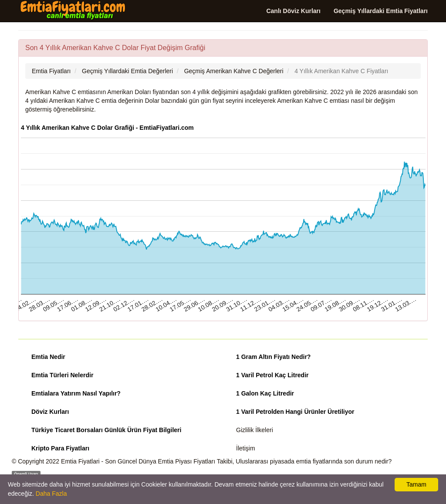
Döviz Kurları (50, 412)
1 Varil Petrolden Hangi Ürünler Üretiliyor (295, 412)
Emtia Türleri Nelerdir (62, 375)
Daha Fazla (51, 494)
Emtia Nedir (48, 357)
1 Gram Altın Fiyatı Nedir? (273, 357)
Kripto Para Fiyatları (60, 448)
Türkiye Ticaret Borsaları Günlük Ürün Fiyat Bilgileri (106, 430)
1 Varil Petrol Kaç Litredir (272, 375)
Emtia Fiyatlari (80, 461)
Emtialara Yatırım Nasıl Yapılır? (76, 393)
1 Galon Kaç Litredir (265, 393)
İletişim (246, 448)
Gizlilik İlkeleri (255, 430)
